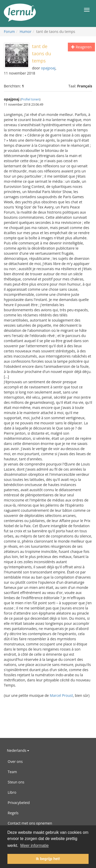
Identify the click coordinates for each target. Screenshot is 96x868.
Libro (12, 792)
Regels (13, 813)
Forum (9, 31)
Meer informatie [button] (34, 846)
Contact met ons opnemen (30, 823)
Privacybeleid (19, 803)
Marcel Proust (61, 695)
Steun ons (16, 782)
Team (12, 772)
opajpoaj (48, 68)
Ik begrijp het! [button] (48, 859)
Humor (26, 31)
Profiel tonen (30, 99)
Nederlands (18, 750)
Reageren (81, 47)
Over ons (15, 761)
